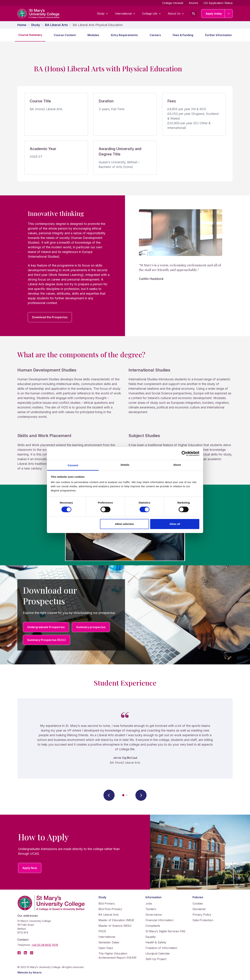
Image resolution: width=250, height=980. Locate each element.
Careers (155, 35)
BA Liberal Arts (109, 915)
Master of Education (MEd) (116, 920)
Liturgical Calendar (158, 953)
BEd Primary (107, 903)
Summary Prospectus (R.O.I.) (47, 640)
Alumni (193, 3)
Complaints (153, 926)
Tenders (151, 909)
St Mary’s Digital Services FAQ (165, 931)
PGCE (102, 931)
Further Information (218, 35)
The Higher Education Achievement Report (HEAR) (117, 956)
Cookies (198, 903)
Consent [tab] (73, 465)
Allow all (175, 524)
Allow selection (124, 524)
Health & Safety (156, 942)
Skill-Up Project (156, 959)
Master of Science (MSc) (115, 926)
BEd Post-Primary (110, 909)
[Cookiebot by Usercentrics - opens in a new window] (184, 453)
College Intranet (173, 3)
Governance (154, 915)
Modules (93, 35)
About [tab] (177, 465)
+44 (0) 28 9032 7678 (45, 945)
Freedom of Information (161, 948)
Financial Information (159, 920)
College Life (151, 14)
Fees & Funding (183, 35)
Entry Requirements (124, 35)
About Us (176, 14)
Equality (151, 937)
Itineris (37, 972)
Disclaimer (199, 909)
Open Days (106, 948)
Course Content (65, 35)
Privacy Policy (202, 915)
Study (102, 14)
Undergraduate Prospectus (46, 627)
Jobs (149, 903)
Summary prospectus (91, 627)
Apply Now (30, 868)
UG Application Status (218, 3)
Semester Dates (109, 942)
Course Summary (30, 35)
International (125, 14)
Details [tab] (125, 465)
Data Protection (203, 920)
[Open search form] (194, 14)
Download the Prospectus (50, 317)
